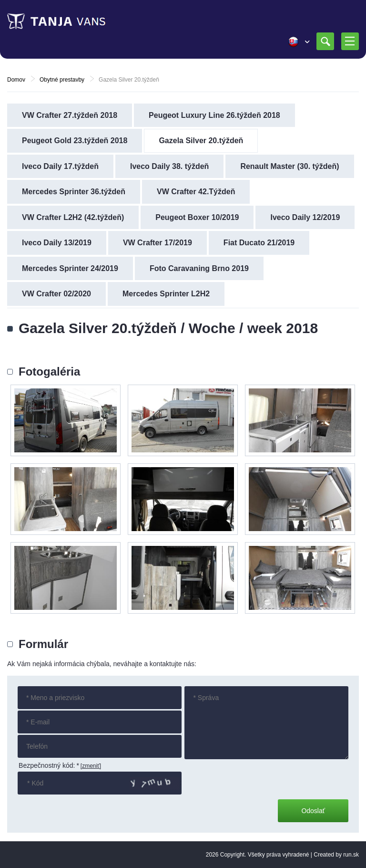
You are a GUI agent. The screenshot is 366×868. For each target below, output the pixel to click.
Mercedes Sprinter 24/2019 (70, 268)
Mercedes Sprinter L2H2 (166, 294)
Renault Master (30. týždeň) (290, 166)
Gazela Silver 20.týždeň (201, 141)
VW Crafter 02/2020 (56, 294)
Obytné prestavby (62, 80)
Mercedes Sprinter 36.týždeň (74, 192)
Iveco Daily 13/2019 (57, 243)
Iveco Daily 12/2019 (305, 217)
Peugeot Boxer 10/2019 (197, 217)
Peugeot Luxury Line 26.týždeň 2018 (214, 115)
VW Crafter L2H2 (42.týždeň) (73, 217)
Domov (16, 80)
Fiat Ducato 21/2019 (259, 243)
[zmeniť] (91, 766)
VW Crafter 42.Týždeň (196, 192)
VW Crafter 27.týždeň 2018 (70, 115)
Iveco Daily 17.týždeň (60, 166)
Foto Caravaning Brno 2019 (199, 268)
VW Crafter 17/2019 (158, 243)
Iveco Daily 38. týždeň (169, 166)
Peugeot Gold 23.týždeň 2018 (75, 141)
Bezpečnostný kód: (49, 765)
